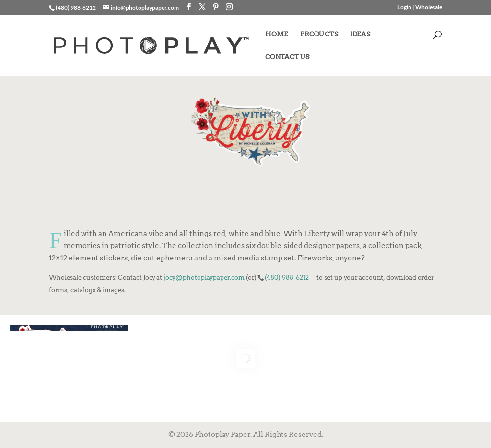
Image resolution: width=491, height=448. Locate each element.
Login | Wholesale (420, 7)
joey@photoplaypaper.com (204, 277)
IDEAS (360, 34)
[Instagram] (229, 7)
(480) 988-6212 (287, 277)
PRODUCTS (319, 34)
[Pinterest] (216, 7)
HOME (277, 34)
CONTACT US (287, 57)
